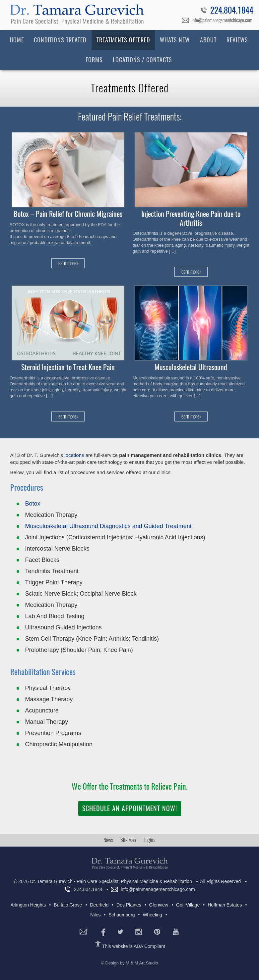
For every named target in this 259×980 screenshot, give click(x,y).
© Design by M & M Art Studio (129, 963)
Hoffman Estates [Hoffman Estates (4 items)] (225, 905)
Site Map (128, 840)
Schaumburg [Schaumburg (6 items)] (122, 915)
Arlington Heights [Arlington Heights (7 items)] (28, 905)
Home (17, 40)
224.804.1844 (232, 11)
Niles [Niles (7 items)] (95, 915)
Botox (33, 504)
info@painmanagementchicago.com (222, 20)
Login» (150, 840)
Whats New (175, 40)
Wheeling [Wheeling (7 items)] (152, 915)
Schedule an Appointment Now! (130, 808)
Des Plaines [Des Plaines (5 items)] (129, 905)
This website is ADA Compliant (134, 946)
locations (74, 455)
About (208, 40)
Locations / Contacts (142, 60)
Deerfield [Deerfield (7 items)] (99, 905)
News (108, 840)
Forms (94, 60)
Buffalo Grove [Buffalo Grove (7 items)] (68, 905)
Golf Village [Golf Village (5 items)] (188, 905)
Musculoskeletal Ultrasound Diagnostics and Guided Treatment (108, 526)
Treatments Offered (123, 40)
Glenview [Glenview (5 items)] (159, 905)
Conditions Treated (60, 40)
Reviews (237, 40)
